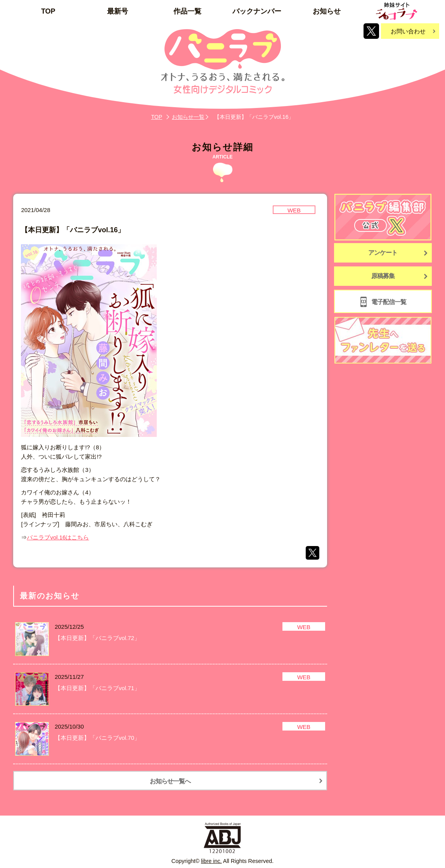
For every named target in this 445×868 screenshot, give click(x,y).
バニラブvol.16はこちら (58, 537)
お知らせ (327, 11)
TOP (48, 11)
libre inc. (211, 861)
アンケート (383, 253)
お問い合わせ (408, 31)
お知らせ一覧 (188, 117)
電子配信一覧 (389, 302)
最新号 (118, 11)
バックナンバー (257, 11)
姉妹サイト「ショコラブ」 (397, 11)
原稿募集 (383, 276)
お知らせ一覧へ (170, 781)
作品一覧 (187, 11)
